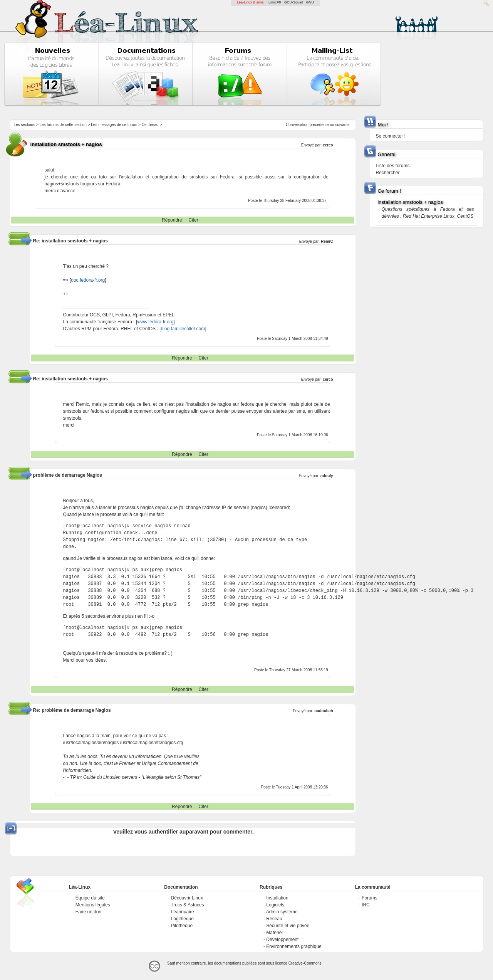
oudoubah (324, 711)
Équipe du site (90, 898)
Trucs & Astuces (187, 905)
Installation (277, 898)
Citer (193, 220)
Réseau (274, 919)
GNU (310, 2)
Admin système (282, 912)
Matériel (274, 933)
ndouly (327, 476)
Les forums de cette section (63, 125)
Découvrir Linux (187, 898)
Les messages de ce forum (114, 125)
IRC (366, 905)
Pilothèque (182, 926)
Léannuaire (183, 912)
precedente (319, 125)
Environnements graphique (294, 946)
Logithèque (182, 919)
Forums (370, 898)
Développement (282, 940)
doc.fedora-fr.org (88, 280)
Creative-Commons (305, 963)
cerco (328, 145)
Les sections (25, 125)
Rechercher (387, 173)
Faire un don (88, 912)
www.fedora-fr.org (155, 322)
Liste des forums (392, 166)
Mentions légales (93, 905)
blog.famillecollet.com (183, 329)
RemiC (327, 241)
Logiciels (275, 905)
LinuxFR (275, 2)
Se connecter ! (390, 136)
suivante (342, 125)
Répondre (172, 220)
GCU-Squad (294, 2)
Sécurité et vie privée (288, 926)
